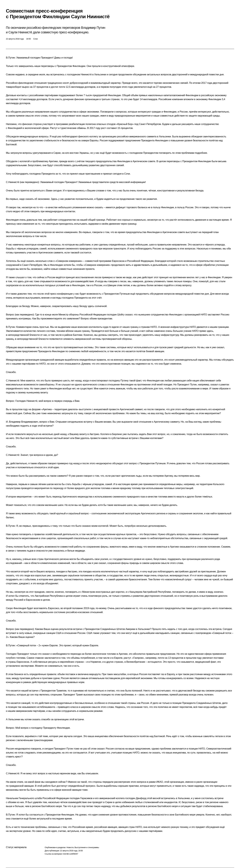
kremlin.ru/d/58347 (71, 854)
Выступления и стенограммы (87, 847)
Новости (70, 847)
